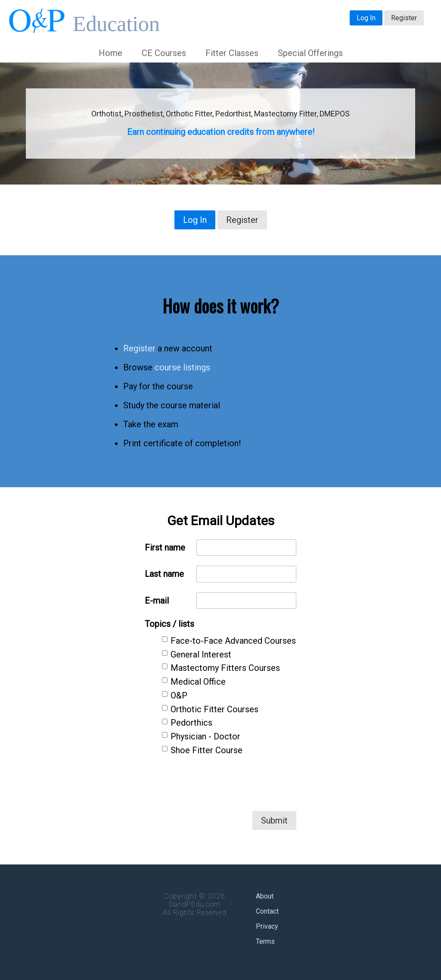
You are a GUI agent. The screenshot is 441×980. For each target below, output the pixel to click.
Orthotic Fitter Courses (214, 709)
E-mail (157, 601)
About (265, 896)
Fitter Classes (232, 53)
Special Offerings (310, 53)
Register (404, 18)
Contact (267, 911)
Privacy (267, 926)
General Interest (201, 654)
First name (165, 548)
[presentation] (231, 783)
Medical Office (198, 682)
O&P (179, 695)
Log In (366, 18)
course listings (182, 367)
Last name (164, 574)
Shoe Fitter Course (207, 750)
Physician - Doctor (205, 736)
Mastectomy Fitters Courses (225, 668)
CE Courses (164, 53)
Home (110, 53)
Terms (265, 941)
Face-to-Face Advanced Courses (233, 641)
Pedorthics (191, 723)
